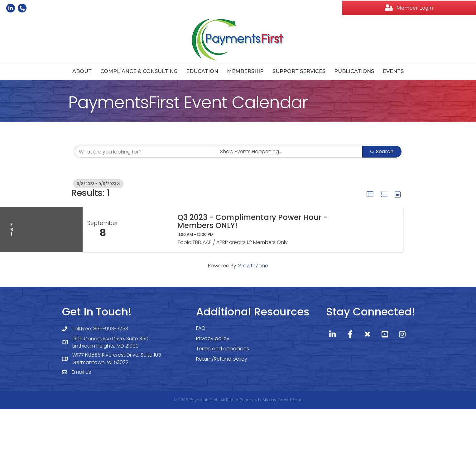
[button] (409, 8)
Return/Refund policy (222, 359)
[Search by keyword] (146, 152)
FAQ (201, 328)
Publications (354, 71)
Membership (245, 71)
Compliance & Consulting (139, 71)
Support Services (299, 71)
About (82, 71)
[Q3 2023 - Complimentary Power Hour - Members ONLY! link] (147, 229)
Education (202, 71)
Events (393, 71)
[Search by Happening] (289, 152)
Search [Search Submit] (382, 151)
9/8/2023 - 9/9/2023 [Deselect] (98, 184)
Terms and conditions (223, 349)
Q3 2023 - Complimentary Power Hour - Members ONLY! (252, 222)
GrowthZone (253, 266)
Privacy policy (213, 338)
